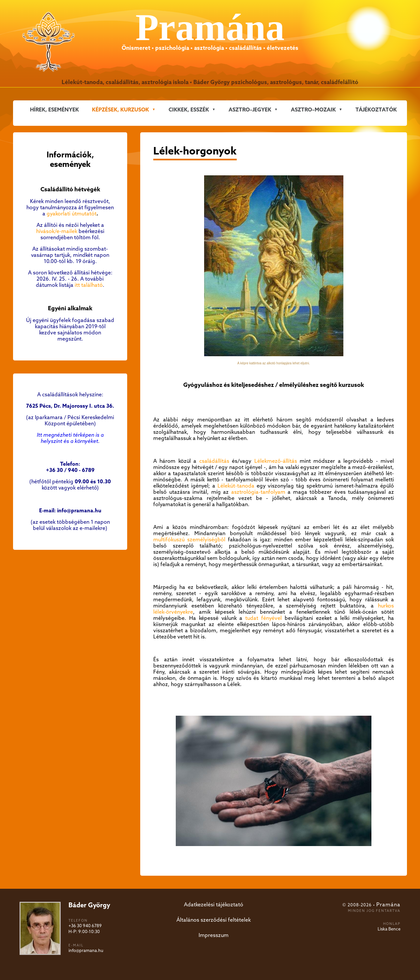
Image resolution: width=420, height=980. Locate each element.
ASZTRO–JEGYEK (250, 110)
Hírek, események (54, 110)
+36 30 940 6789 (85, 926)
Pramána (388, 905)
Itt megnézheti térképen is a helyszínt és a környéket (70, 438)
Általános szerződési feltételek (214, 920)
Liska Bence (389, 929)
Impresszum (214, 936)
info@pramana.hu (86, 951)
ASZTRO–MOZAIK (313, 110)
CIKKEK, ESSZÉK (189, 110)
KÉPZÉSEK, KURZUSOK (120, 110)
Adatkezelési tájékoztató (214, 905)
